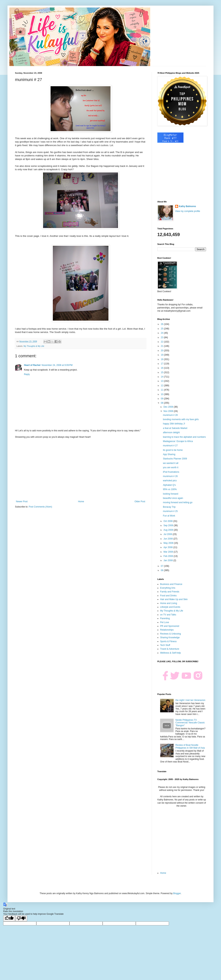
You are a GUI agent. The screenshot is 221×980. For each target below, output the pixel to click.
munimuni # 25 (170, 511)
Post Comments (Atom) (40, 507)
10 (162, 394)
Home (81, 502)
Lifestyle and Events (170, 607)
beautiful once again (173, 498)
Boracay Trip (169, 507)
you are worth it (171, 467)
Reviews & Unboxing (171, 634)
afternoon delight (171, 432)
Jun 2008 (168, 539)
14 (162, 377)
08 (162, 403)
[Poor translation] (21, 918)
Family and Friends (170, 592)
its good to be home (173, 450)
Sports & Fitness (168, 641)
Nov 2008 (169, 411)
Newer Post (22, 502)
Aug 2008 (169, 530)
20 (162, 351)
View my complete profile (188, 211)
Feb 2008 (169, 556)
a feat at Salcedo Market (175, 428)
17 (162, 364)
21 (162, 346)
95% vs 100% (170, 489)
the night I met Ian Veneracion (190, 700)
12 (162, 386)
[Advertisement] (81, 469)
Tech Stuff (165, 645)
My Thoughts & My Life (34, 346)
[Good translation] (9, 918)
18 (162, 359)
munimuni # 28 (170, 415)
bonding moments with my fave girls (181, 419)
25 (162, 329)
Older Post (140, 502)
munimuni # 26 (170, 476)
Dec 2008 (169, 407)
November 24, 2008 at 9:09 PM (57, 365)
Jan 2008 (168, 560)
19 (162, 355)
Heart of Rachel (32, 365)
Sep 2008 (169, 525)
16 (162, 368)
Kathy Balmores (187, 206)
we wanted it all (171, 463)
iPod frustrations (171, 472)
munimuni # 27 (170, 446)
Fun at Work (169, 516)
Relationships (167, 630)
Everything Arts (168, 588)
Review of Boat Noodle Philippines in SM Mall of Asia (190, 746)
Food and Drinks (168, 596)
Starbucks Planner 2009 (175, 459)
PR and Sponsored (170, 626)
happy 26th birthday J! (174, 424)
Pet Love (165, 622)
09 (162, 399)
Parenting (165, 618)
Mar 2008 (169, 552)
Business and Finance (171, 584)
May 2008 (169, 543)
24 (162, 333)
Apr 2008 (168, 547)
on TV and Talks (168, 615)
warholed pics (170, 481)
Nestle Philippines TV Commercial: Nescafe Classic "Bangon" (190, 723)
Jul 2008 (168, 534)
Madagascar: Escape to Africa (178, 441)
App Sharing (169, 454)
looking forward (171, 494)
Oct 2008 (168, 521)
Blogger (177, 893)
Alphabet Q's (169, 485)
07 (162, 566)
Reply (27, 374)
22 (162, 342)
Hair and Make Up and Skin (174, 599)
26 (162, 324)
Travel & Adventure (170, 649)
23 (162, 337)
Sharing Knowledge (170, 637)
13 (162, 381)
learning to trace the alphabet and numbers (184, 437)
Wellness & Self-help (171, 653)
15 (162, 372)
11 (162, 390)
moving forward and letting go (178, 502)
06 (162, 570)
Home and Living (169, 603)
